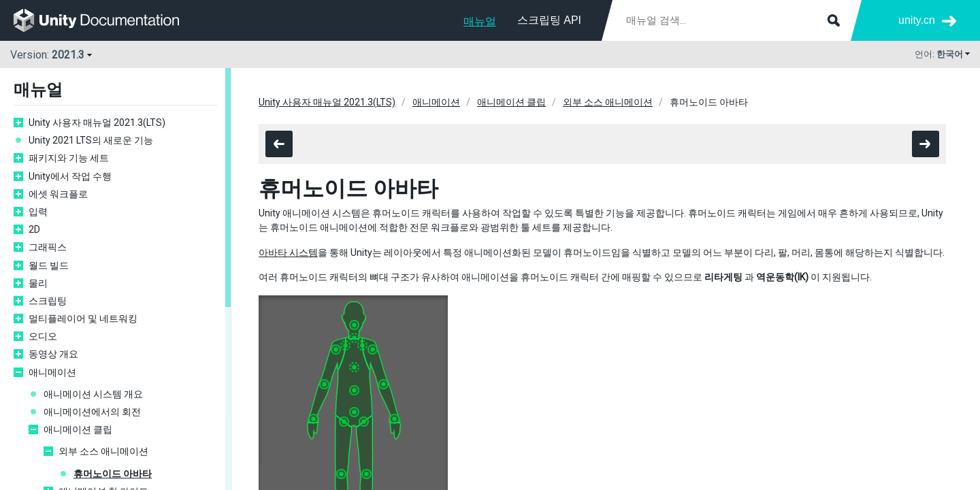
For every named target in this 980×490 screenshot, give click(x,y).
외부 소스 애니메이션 (103, 451)
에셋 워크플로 (58, 194)
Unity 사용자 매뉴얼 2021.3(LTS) (97, 122)
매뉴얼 (480, 21)
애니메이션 (52, 372)
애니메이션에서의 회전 (92, 412)
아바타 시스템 (288, 252)
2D (34, 229)
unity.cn (917, 20)
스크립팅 (48, 301)
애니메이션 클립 (78, 429)
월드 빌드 (49, 265)
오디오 (43, 336)
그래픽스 (48, 247)
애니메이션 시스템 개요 (93, 394)
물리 (38, 283)
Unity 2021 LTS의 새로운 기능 (91, 140)
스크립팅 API (549, 20)
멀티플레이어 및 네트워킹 (83, 318)
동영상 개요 (53, 354)
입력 (38, 212)
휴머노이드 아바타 (113, 474)
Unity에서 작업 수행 (70, 176)
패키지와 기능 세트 (69, 158)
